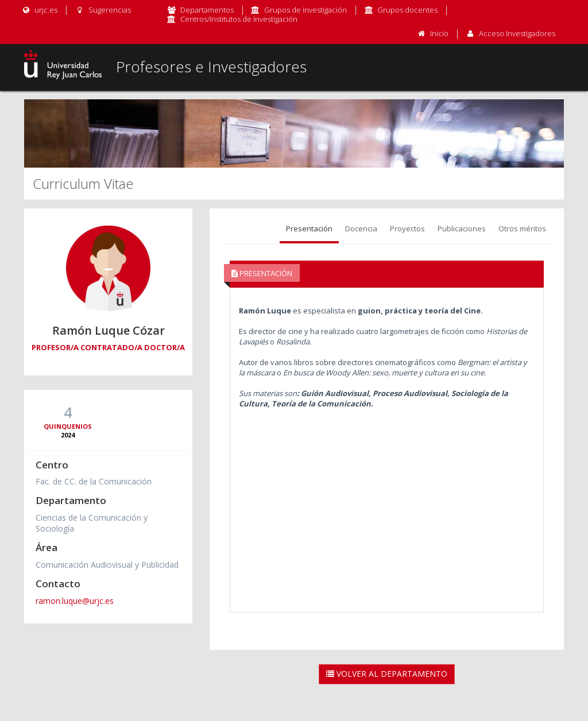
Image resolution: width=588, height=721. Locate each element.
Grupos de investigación (305, 10)
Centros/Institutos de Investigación (239, 19)
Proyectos (407, 228)
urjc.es (39, 10)
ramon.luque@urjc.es (75, 601)
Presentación (309, 228)
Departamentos (207, 10)
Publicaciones (462, 228)
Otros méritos (522, 228)
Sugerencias (102, 10)
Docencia (361, 228)
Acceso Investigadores (517, 33)
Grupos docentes (407, 10)
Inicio (439, 33)
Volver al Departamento (387, 674)
